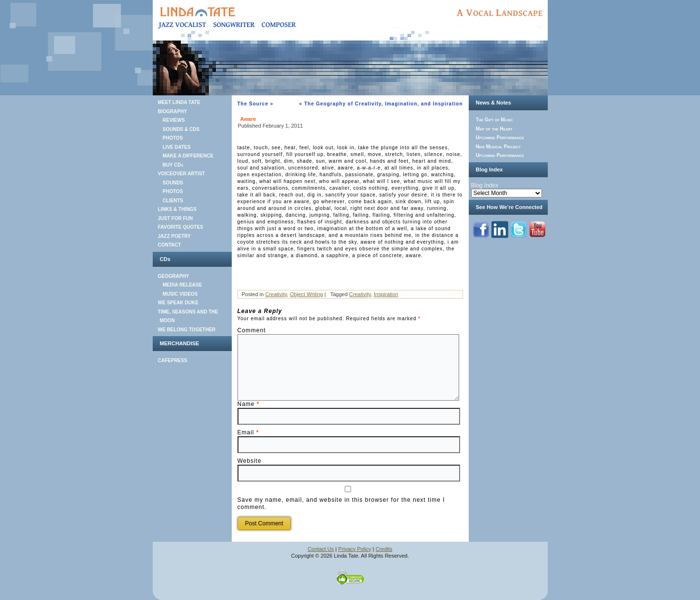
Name (249, 404)
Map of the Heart (494, 129)
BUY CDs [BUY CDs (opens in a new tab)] (173, 165)
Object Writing (307, 294)
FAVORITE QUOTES (181, 227)
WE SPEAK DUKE (178, 303)
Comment (252, 330)
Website (250, 461)
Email (248, 432)
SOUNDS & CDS (181, 129)
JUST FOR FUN (176, 218)
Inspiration (386, 294)
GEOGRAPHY (174, 276)
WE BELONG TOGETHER (187, 330)
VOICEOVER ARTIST (182, 174)
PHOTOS (173, 138)
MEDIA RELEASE (183, 285)
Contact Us (321, 549)
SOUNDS (173, 183)
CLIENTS (173, 201)
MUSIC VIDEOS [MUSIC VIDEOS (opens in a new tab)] (180, 294)
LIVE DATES (177, 147)
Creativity (276, 294)
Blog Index (485, 185)
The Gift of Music (494, 120)
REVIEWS (174, 120)
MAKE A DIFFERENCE (188, 156)
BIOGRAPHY (173, 111)
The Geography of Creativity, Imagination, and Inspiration (383, 104)
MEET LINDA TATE (179, 102)
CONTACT (170, 245)
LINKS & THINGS (178, 209)
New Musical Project (498, 147)
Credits (384, 549)
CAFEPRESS (173, 360)
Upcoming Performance (500, 137)
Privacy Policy (355, 549)
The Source (253, 104)
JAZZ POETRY (175, 236)
